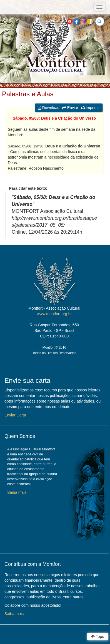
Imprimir (90, 108)
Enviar (70, 108)
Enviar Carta (15, 415)
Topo (98, 636)
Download (49, 108)
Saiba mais (17, 492)
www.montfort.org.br (54, 314)
